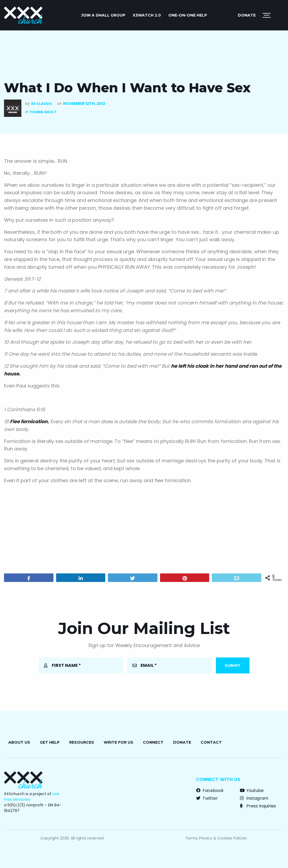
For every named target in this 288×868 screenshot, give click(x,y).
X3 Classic (42, 104)
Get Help (50, 742)
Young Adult (43, 112)
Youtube (252, 790)
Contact (211, 742)
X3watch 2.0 (147, 15)
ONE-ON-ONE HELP (188, 15)
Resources (82, 742)
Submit (233, 665)
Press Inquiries (258, 806)
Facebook (210, 790)
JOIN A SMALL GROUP (103, 15)
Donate (247, 15)
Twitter (207, 798)
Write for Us (118, 742)
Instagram (254, 798)
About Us (19, 742)
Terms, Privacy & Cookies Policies (216, 838)
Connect (153, 742)
